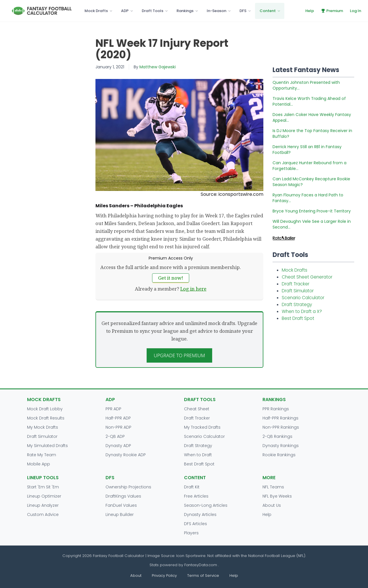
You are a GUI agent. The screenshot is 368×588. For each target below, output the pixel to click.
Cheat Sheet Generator (307, 277)
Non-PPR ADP (118, 427)
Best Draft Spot (298, 318)
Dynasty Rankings (281, 446)
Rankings (185, 11)
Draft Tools (153, 11)
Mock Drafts (96, 11)
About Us (272, 505)
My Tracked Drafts (202, 427)
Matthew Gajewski (158, 67)
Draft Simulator (298, 291)
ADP (125, 11)
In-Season (216, 11)
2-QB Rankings (277, 436)
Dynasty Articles (200, 514)
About (136, 576)
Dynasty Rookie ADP (126, 455)
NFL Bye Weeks (277, 496)
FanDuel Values (121, 505)
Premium (332, 11)
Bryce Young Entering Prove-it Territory (312, 211)
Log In (355, 11)
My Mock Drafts (43, 427)
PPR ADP (113, 409)
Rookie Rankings (279, 455)
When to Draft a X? (302, 311)
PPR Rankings (276, 409)
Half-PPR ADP (118, 418)
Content (268, 11)
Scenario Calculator (303, 298)
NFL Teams (273, 487)
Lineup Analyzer (43, 505)
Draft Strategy (297, 304)
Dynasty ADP (118, 446)
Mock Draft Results (46, 418)
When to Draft (198, 455)
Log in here (193, 289)
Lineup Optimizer (44, 496)
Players (191, 533)
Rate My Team (42, 455)
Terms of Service (203, 576)
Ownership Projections (128, 487)
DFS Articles (195, 524)
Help (310, 11)
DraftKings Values (123, 496)
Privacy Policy (164, 576)
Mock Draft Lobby (45, 409)
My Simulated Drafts (47, 446)
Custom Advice (43, 514)
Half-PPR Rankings (280, 418)
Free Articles (196, 496)
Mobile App (39, 464)
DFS (243, 11)
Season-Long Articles (206, 505)
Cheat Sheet (197, 409)
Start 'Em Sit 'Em (43, 487)
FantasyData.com (201, 565)
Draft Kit (192, 487)
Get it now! (171, 278)
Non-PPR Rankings (281, 427)
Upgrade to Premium (180, 355)
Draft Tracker (296, 284)
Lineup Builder (120, 514)
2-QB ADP (115, 436)
